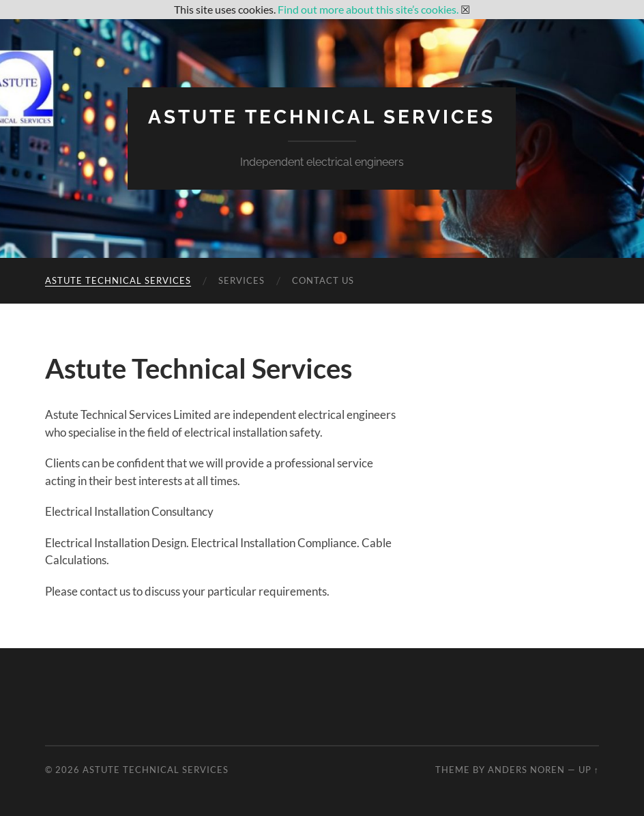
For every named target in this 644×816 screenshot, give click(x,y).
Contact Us (323, 280)
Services (241, 280)
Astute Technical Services (322, 117)
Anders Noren (526, 770)
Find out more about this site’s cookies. (368, 9)
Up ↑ (589, 770)
